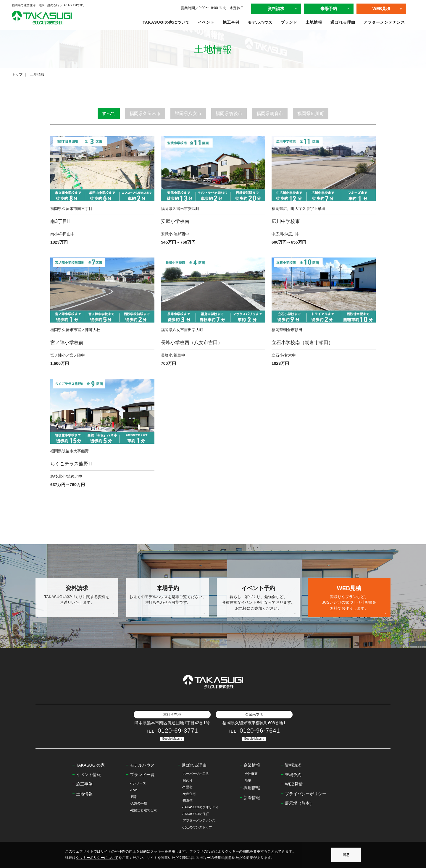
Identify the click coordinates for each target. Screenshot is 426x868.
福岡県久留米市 (145, 113)
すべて (109, 113)
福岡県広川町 (311, 113)
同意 (346, 855)
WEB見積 (381, 9)
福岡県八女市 (188, 113)
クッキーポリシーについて (97, 858)
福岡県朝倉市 (270, 113)
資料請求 (276, 9)
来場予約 (329, 9)
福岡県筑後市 (229, 113)
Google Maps (171, 739)
